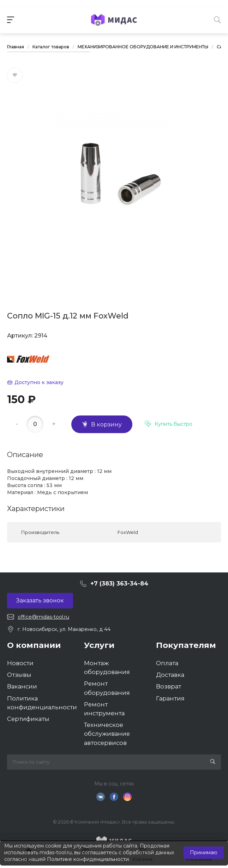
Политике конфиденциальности (88, 859)
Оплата (167, 663)
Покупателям (186, 645)
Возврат (169, 686)
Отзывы (19, 675)
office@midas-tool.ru (43, 617)
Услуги (99, 645)
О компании (34, 645)
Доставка (170, 675)
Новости (20, 663)
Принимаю (204, 852)
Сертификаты (28, 719)
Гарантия (170, 698)
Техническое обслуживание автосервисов (107, 734)
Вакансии (22, 686)
